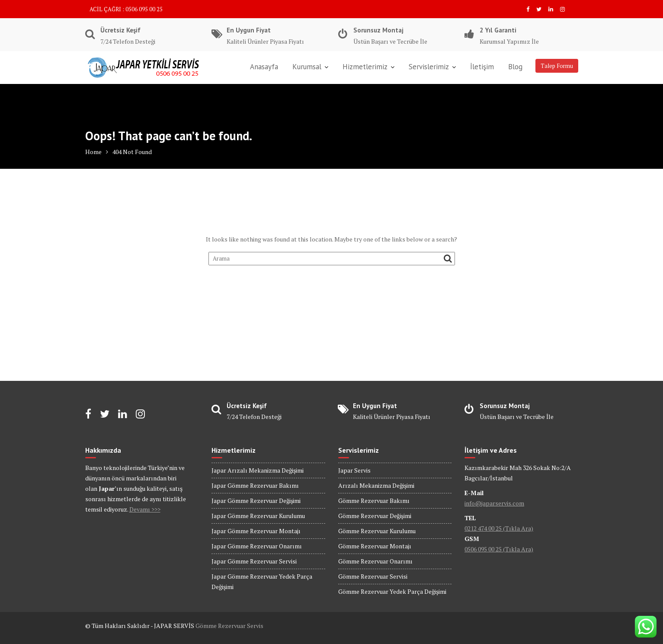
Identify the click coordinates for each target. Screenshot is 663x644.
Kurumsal (307, 67)
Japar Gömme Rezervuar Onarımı (257, 546)
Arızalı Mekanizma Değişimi (376, 485)
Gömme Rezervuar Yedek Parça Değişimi (392, 591)
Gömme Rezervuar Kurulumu (377, 531)
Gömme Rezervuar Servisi (373, 576)
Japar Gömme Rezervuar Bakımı (255, 485)
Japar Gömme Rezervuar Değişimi (256, 501)
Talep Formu (557, 66)
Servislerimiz (429, 67)
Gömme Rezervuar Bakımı (374, 501)
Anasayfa (264, 67)
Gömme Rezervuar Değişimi (375, 516)
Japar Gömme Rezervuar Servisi (254, 561)
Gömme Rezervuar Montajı (375, 546)
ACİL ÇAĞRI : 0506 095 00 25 (126, 9)
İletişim (482, 67)
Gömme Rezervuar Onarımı (375, 561)
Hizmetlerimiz (365, 67)
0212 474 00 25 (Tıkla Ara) (499, 528)
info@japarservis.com (494, 503)
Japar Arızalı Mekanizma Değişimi (258, 470)
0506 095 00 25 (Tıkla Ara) (499, 549)
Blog (515, 67)
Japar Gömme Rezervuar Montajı (256, 531)
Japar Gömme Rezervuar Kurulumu (258, 516)
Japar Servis (354, 470)
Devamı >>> (145, 509)
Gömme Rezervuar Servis (229, 626)
